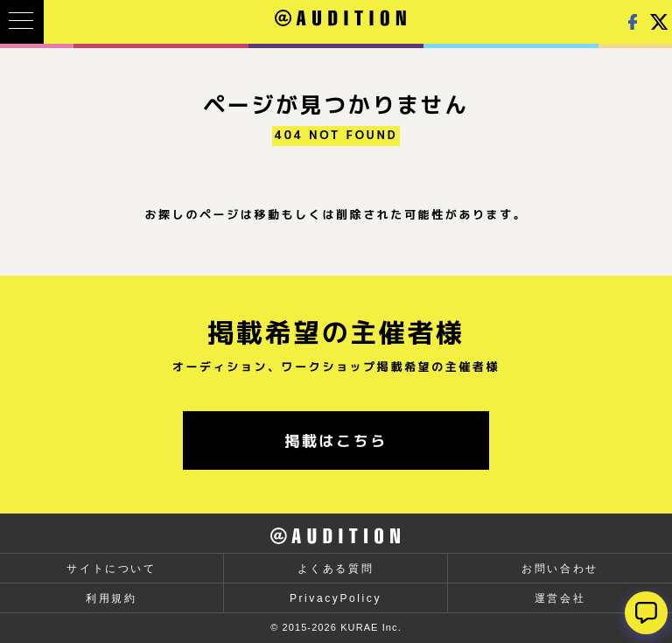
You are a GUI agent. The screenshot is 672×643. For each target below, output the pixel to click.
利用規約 (111, 598)
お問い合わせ (560, 569)
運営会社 (560, 598)
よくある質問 (336, 569)
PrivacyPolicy (336, 598)
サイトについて (111, 569)
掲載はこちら (336, 440)
